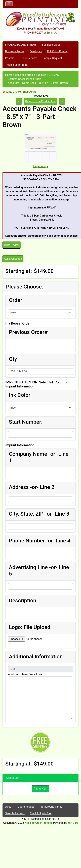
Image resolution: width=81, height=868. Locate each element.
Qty (13, 359)
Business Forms (15, 51)
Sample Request (52, 58)
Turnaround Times (51, 807)
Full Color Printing (58, 51)
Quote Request (29, 58)
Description (23, 600)
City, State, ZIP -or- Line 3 (39, 514)
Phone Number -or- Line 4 (40, 541)
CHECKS (54, 75)
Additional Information (36, 656)
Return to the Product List (40, 101)
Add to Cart (41, 789)
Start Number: (26, 422)
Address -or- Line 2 (32, 487)
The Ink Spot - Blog (16, 65)
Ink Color (20, 395)
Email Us (52, 33)
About (9, 807)
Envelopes (36, 51)
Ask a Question (13, 259)
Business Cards (51, 45)
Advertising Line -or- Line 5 (39, 570)
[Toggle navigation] (9, 4)
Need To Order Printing (38, 823)
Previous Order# (28, 332)
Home (9, 75)
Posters (10, 58)
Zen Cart (73, 823)
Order (16, 300)
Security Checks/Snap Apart (25, 79)
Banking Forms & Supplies (31, 75)
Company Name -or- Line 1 (39, 457)
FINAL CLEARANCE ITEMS (21, 45)
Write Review (12, 245)
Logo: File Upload (30, 627)
